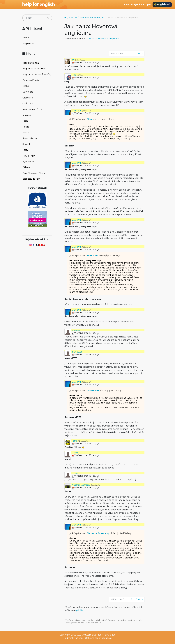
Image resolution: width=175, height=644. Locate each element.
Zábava (26, 167)
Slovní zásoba (30, 138)
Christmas (28, 103)
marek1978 (77, 352)
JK (78, 60)
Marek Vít (81, 110)
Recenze (27, 133)
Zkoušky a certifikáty (34, 173)
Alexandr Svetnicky (86, 485)
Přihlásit (27, 38)
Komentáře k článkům (92, 18)
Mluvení (27, 115)
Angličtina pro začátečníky (37, 74)
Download (28, 92)
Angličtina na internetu (35, 69)
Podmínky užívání (73, 638)
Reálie (26, 127)
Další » (139, 54)
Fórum (73, 18)
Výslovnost (28, 162)
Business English (31, 80)
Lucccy (75, 453)
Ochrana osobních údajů (98, 638)
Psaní (25, 121)
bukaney (76, 330)
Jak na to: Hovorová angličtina (103, 39)
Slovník (26, 144)
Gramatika (28, 98)
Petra (80, 441)
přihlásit (80, 610)
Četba (26, 86)
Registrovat (29, 44)
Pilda (77, 75)
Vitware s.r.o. (90, 635)
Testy (25, 150)
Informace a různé (32, 109)
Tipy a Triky (29, 156)
